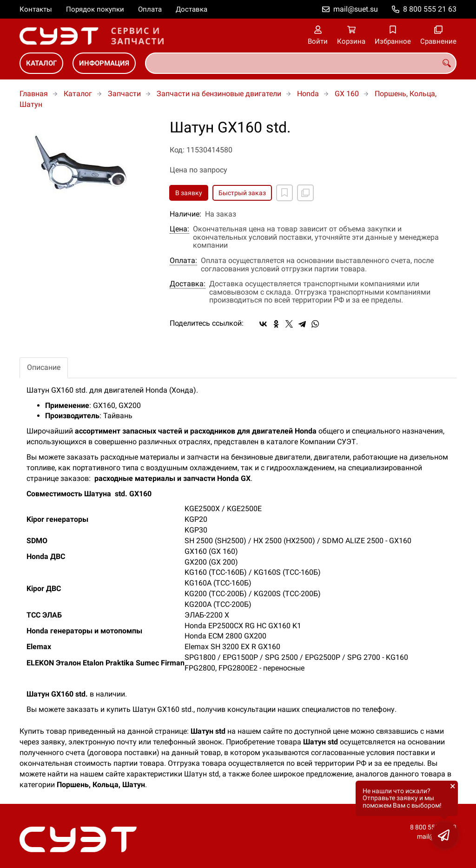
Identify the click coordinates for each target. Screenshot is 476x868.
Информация (104, 63)
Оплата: (183, 261)
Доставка (192, 9)
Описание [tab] (44, 367)
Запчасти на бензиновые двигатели (219, 94)
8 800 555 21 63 (430, 9)
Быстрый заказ (242, 193)
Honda (308, 94)
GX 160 (347, 94)
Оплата (150, 9)
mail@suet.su (356, 9)
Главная (34, 94)
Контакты (36, 9)
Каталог (41, 63)
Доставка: (188, 284)
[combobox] (301, 63)
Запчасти (124, 94)
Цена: (179, 229)
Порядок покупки (95, 9)
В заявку (189, 193)
